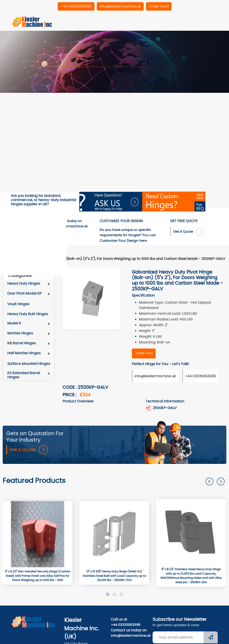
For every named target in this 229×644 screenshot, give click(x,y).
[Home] (32, 21)
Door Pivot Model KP (24, 293)
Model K (14, 323)
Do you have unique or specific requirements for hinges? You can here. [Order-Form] (128, 235)
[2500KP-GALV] (144, 353)
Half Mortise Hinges (24, 353)
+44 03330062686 (126, 625)
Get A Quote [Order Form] (189, 232)
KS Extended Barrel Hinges (24, 375)
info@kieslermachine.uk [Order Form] (155, 376)
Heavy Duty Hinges (24, 284)
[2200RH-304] (114, 534)
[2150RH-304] (191, 532)
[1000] (37, 534)
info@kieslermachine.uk (129, 636)
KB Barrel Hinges (22, 343)
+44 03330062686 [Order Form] (200, 376)
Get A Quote (28, 450)
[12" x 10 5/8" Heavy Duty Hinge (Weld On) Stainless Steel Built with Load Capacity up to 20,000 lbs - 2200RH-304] (114, 576)
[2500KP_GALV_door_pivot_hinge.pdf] (149, 408)
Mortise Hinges (20, 333)
